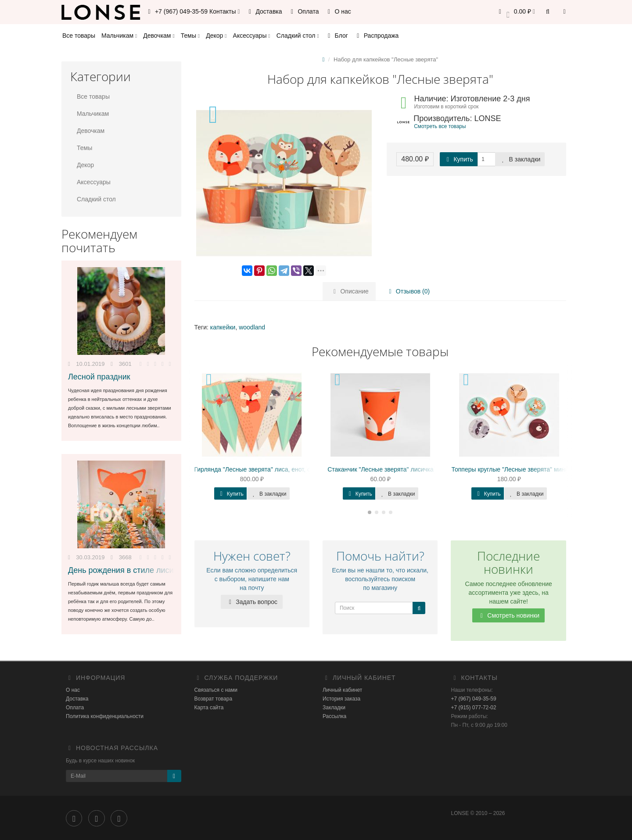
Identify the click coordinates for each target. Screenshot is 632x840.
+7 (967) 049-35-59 (474, 699)
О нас (338, 11)
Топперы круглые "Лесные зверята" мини (510, 469)
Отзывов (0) (407, 291)
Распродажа (377, 36)
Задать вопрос (252, 602)
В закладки (520, 159)
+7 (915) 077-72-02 (474, 708)
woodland (252, 327)
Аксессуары (252, 36)
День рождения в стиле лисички (127, 570)
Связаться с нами (216, 690)
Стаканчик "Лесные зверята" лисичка (381, 469)
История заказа (341, 699)
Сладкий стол (298, 36)
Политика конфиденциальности (105, 716)
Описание (350, 291)
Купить (459, 159)
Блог (337, 36)
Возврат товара (214, 699)
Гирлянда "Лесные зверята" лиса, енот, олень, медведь (273, 469)
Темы (190, 36)
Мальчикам (119, 36)
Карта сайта (209, 708)
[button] (515, 12)
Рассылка (334, 716)
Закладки (334, 708)
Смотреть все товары (440, 126)
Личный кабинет (342, 690)
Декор (216, 36)
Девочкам (159, 36)
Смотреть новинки (508, 615)
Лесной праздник (99, 377)
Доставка (264, 11)
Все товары (79, 36)
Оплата (304, 11)
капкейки (223, 327)
